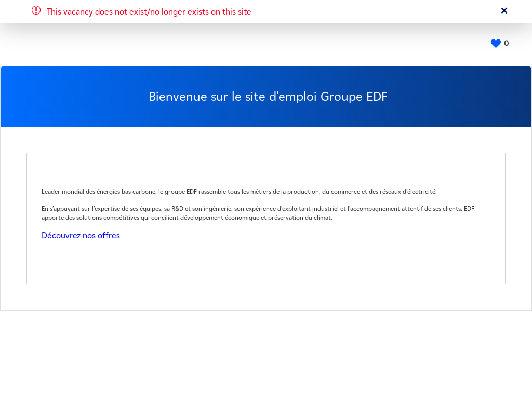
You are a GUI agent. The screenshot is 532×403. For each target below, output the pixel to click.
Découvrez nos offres (81, 236)
